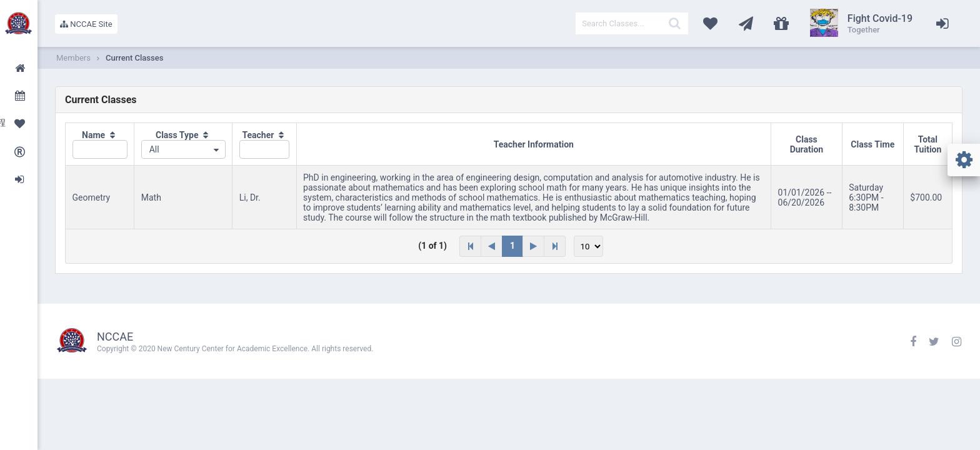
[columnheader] (100, 144)
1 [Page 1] (512, 246)
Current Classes (134, 58)
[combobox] (183, 149)
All (154, 149)
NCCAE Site (86, 24)
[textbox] (632, 23)
